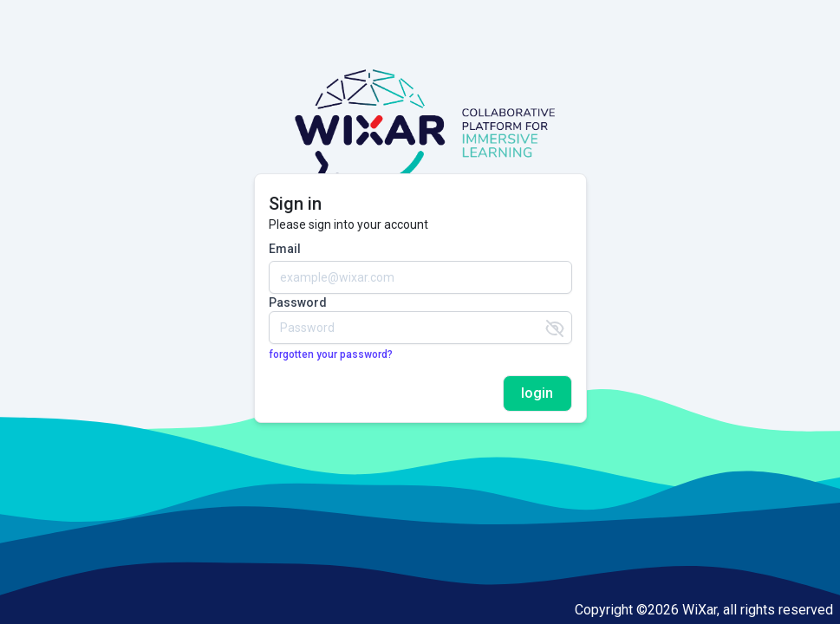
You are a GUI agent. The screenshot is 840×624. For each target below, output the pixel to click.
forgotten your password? (331, 354)
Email (285, 249)
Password (298, 302)
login (537, 393)
